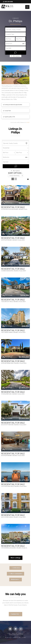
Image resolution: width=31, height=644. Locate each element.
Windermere (16, 579)
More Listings (15, 558)
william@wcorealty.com (10, 5)
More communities (15, 574)
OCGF (28, 122)
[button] (27, 7)
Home (9, 633)
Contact (21, 633)
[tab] (16, 105)
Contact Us (16, 614)
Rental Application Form (16, 635)
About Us (15, 633)
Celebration (15, 568)
